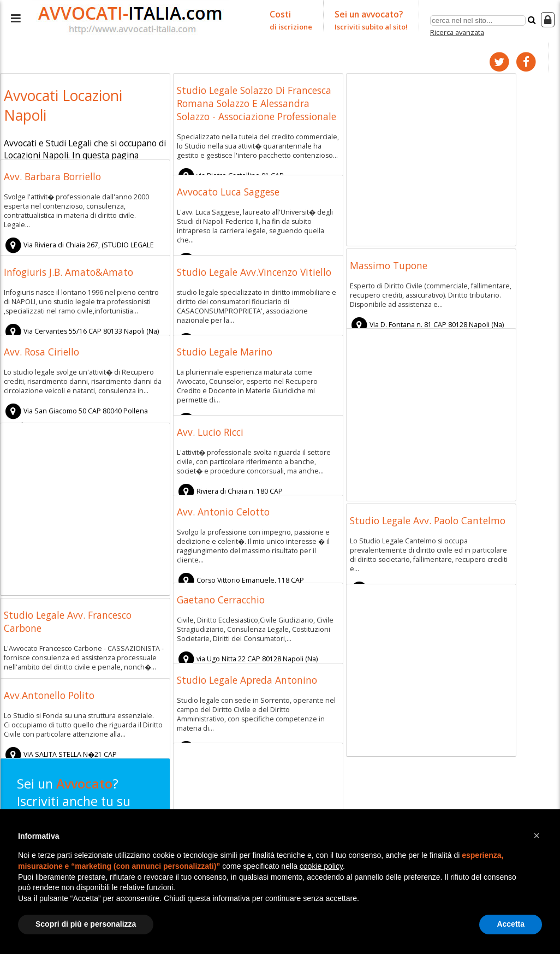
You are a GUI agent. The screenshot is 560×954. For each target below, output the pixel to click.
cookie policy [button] (321, 866)
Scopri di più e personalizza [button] (86, 924)
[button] (537, 836)
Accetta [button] (511, 924)
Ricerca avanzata (457, 29)
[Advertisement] (431, 157)
